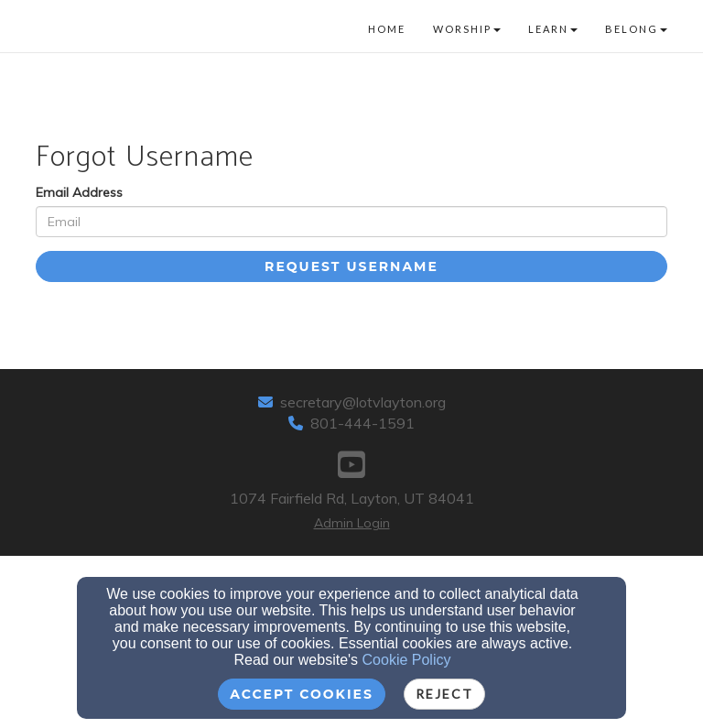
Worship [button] (467, 29)
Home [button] (387, 29)
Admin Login (352, 523)
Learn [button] (553, 29)
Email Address (79, 192)
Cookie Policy (407, 660)
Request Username (351, 266)
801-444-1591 (362, 423)
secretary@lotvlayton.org (363, 402)
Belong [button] (636, 29)
